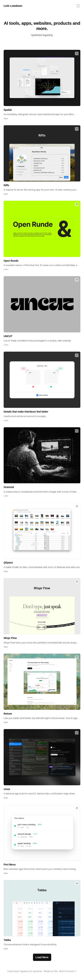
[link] (77, 53)
